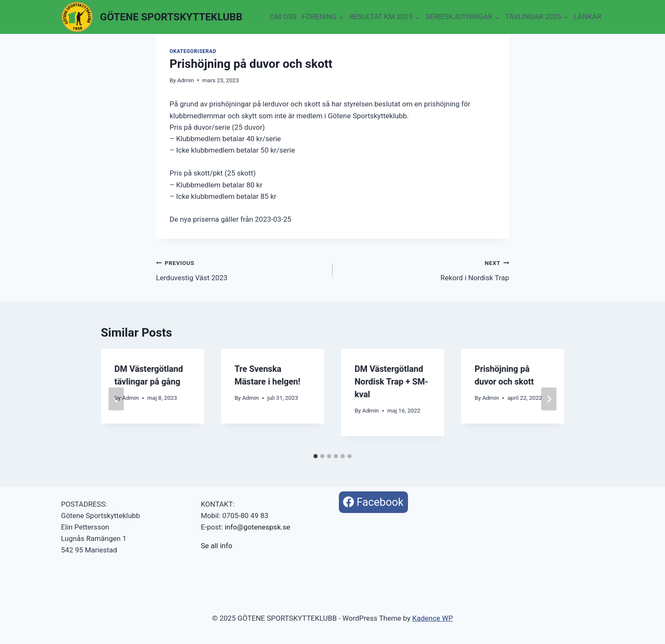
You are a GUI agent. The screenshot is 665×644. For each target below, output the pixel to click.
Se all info (216, 546)
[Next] (549, 399)
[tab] (316, 456)
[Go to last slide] (116, 399)
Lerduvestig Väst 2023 (241, 269)
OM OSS (283, 17)
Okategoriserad (193, 51)
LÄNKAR (588, 17)
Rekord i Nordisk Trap (424, 269)
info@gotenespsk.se (258, 527)
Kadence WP (433, 618)
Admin (186, 80)
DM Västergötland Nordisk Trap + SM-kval (391, 382)
